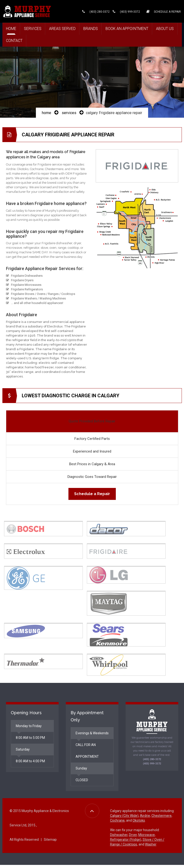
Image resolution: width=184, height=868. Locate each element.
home (47, 118)
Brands (91, 29)
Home (11, 29)
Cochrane (117, 824)
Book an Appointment (127, 29)
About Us (165, 29)
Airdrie (145, 819)
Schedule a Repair (92, 499)
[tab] (47, 525)
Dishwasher (119, 839)
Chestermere (162, 819)
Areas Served (62, 29)
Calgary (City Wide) (124, 819)
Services (33, 29)
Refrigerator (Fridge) (126, 843)
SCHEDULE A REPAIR (164, 11)
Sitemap (50, 843)
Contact (14, 41)
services (69, 118)
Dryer (133, 839)
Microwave (147, 839)
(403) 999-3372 (125, 11)
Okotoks (139, 824)
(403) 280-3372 (95, 11)
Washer (151, 848)
